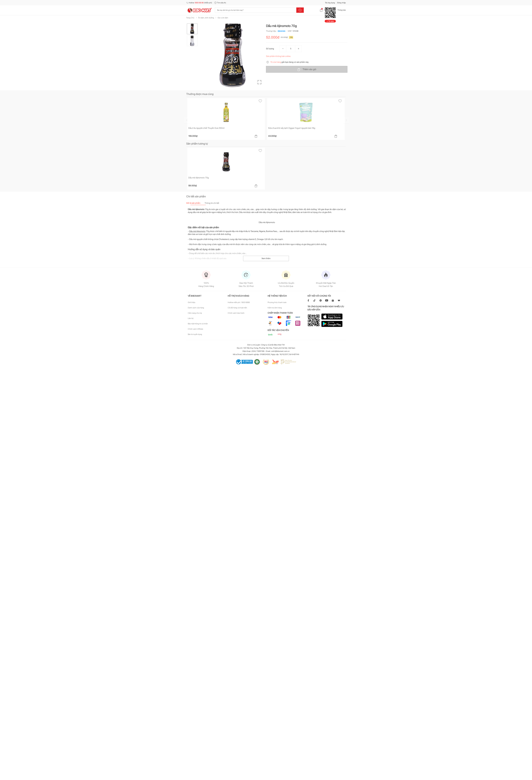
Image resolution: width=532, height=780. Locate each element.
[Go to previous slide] (187, 120)
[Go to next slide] (346, 120)
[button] (233, 55)
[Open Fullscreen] (259, 82)
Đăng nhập (341, 3)
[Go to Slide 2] (192, 41)
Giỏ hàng (325, 10)
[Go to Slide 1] (192, 29)
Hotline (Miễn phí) (199, 3)
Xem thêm (266, 258)
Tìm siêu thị (220, 3)
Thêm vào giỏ (307, 69)
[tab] (195, 203)
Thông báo (339, 10)
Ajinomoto (281, 31)
